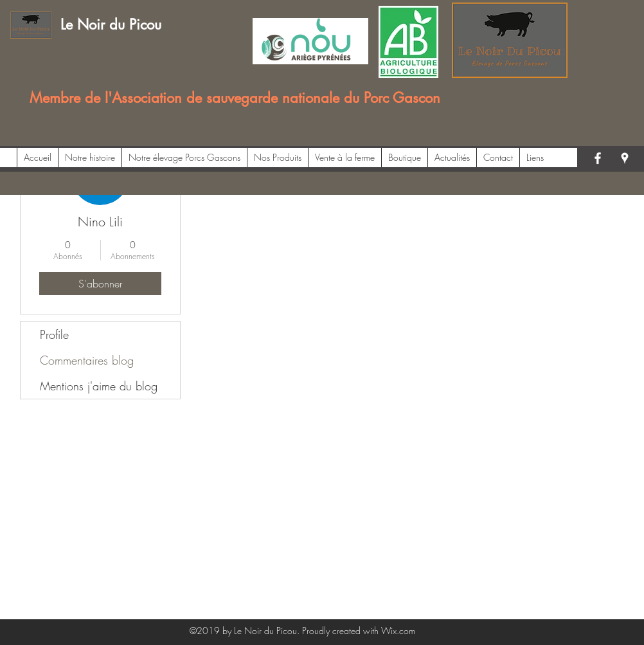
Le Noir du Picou (111, 24)
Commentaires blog (87, 360)
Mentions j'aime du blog (99, 386)
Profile (54, 334)
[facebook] (598, 158)
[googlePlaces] (625, 158)
